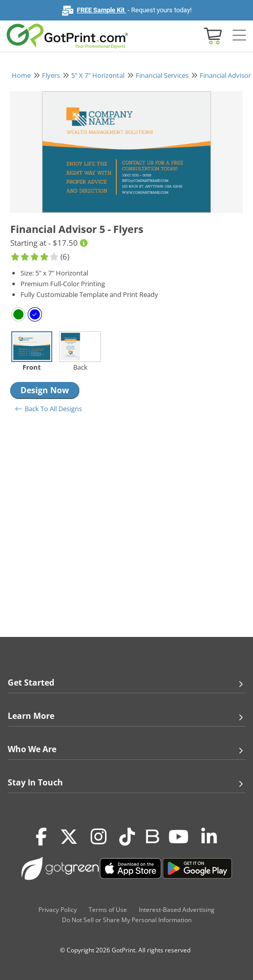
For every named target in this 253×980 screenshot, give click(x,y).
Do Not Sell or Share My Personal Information (127, 920)
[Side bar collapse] (239, 36)
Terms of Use (108, 910)
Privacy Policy (58, 910)
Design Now (45, 390)
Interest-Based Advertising (177, 910)
